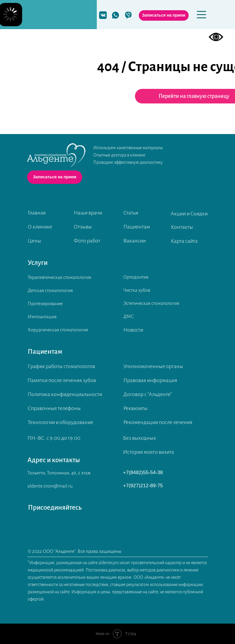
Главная (37, 213)
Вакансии (135, 241)
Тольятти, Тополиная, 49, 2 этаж (59, 473)
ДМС (129, 316)
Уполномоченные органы (153, 366)
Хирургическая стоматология (58, 330)
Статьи (131, 213)
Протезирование (45, 304)
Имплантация (42, 317)
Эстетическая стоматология (151, 303)
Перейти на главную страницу (194, 96)
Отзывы (83, 227)
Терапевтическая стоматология (59, 277)
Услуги (38, 263)
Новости (133, 330)
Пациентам (137, 227)
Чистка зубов (137, 290)
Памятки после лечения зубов (62, 380)
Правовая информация (150, 380)
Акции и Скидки (189, 214)
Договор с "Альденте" (148, 394)
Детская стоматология (50, 291)
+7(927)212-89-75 (143, 486)
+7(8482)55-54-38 (143, 473)
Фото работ (87, 241)
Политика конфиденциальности (65, 394)
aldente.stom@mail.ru (50, 486)
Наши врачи (88, 213)
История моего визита (149, 452)
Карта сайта (184, 241)
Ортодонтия (136, 277)
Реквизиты (135, 408)
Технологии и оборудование (60, 422)
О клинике (40, 227)
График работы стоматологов (61, 366)
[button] (164, 15)
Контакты (182, 227)
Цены (34, 241)
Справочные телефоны (54, 408)
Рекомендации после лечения (158, 422)
